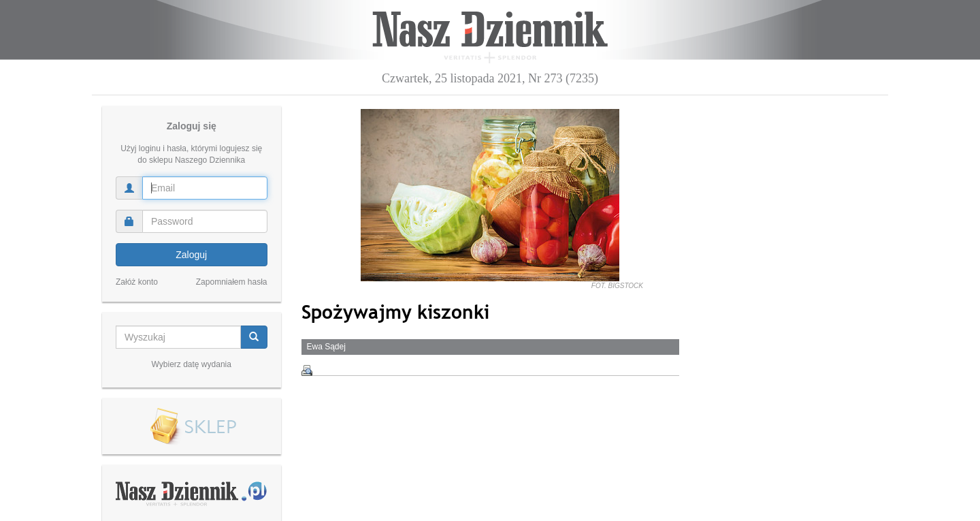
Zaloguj (191, 255)
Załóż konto (137, 282)
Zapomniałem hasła (232, 282)
